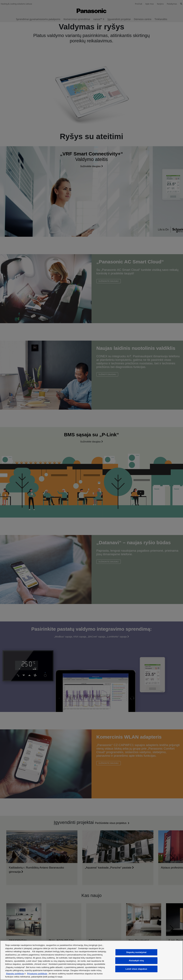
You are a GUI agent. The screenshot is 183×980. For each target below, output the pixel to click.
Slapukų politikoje (15, 974)
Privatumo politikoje (37, 974)
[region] (91, 960)
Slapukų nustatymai (136, 952)
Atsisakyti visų (136, 961)
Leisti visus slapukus (136, 969)
